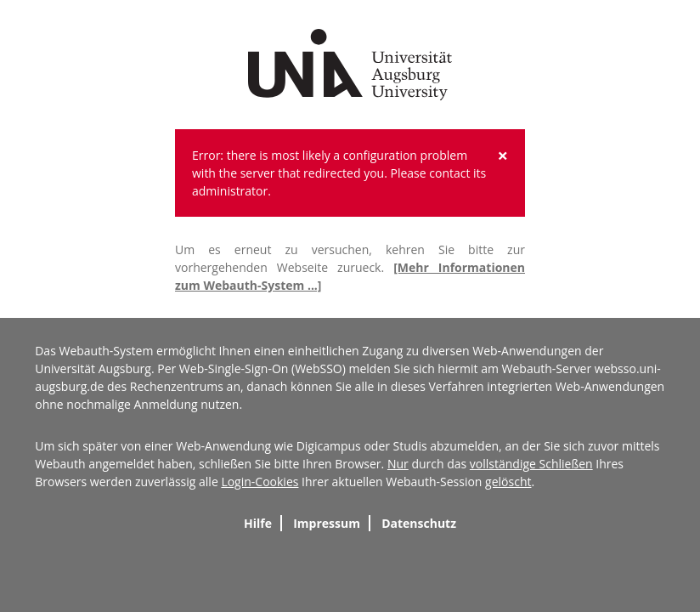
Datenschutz (419, 523)
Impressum (327, 523)
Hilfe (258, 523)
